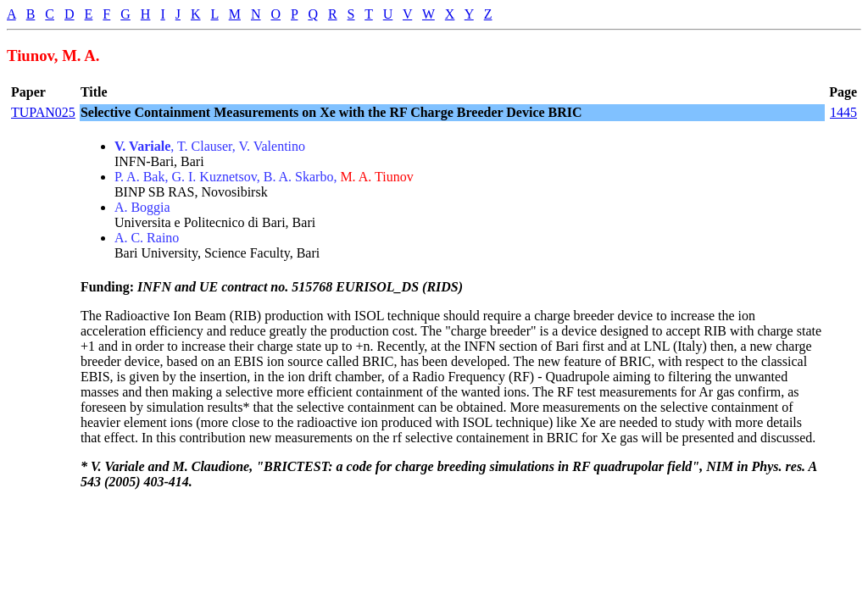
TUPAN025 (43, 112)
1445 (843, 112)
